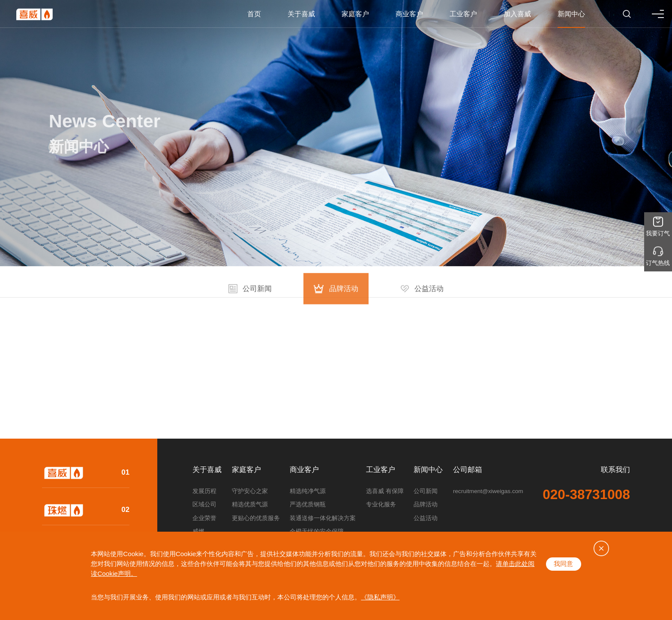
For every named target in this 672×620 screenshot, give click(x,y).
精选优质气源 (250, 504)
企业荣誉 (204, 518)
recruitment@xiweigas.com (488, 491)
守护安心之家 (250, 491)
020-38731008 (586, 495)
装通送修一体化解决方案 (323, 518)
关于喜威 (301, 14)
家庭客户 (355, 14)
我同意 (563, 564)
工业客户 (463, 14)
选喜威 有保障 (385, 491)
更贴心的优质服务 (256, 518)
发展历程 (204, 491)
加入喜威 (517, 14)
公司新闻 (426, 491)
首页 (254, 14)
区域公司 (204, 504)
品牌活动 (426, 504)
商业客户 (409, 14)
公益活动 (426, 518)
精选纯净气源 (308, 491)
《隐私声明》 (380, 597)
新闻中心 (571, 14)
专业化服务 (381, 504)
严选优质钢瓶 (308, 504)
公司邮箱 (468, 470)
